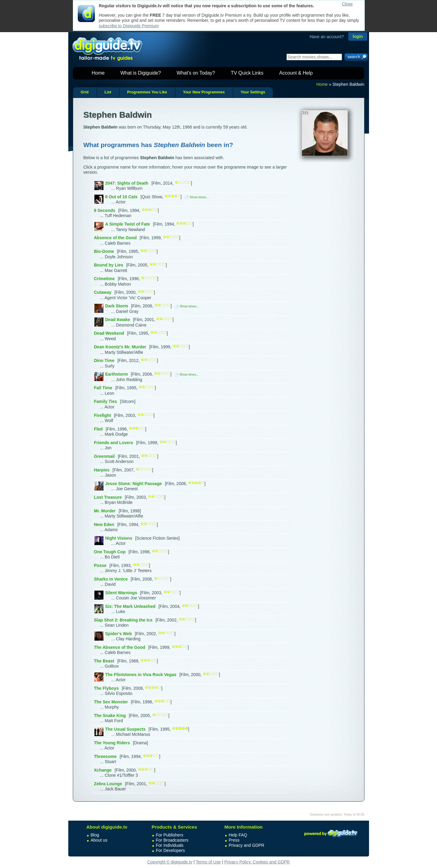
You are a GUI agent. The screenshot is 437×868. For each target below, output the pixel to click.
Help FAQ (238, 835)
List (108, 92)
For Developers (171, 850)
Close (347, 4)
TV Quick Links (247, 73)
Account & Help (296, 73)
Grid (85, 92)
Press (234, 840)
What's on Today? (196, 73)
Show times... (197, 197)
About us (99, 840)
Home (98, 73)
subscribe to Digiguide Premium (129, 26)
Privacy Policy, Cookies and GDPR (257, 862)
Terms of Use (208, 862)
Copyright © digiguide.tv (170, 862)
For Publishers (170, 835)
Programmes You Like (147, 92)
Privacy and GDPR (247, 845)
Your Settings (253, 92)
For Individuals (170, 845)
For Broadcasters (172, 840)
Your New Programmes (204, 92)
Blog (95, 835)
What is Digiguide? (141, 73)
